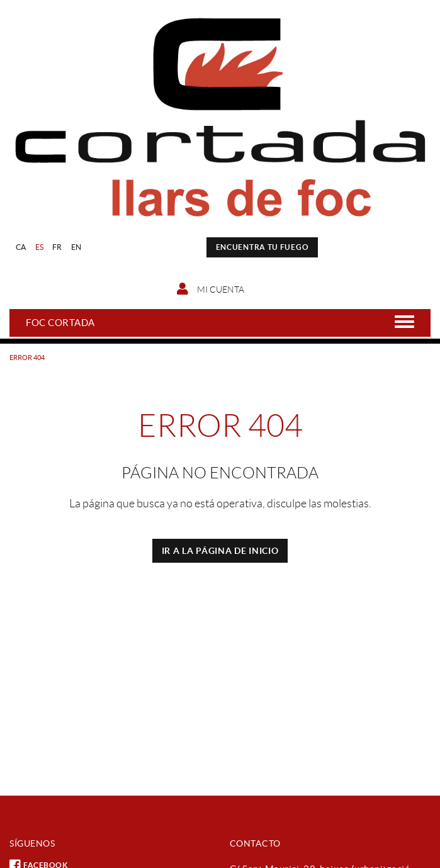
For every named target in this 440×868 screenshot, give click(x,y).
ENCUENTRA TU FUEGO (262, 247)
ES (40, 247)
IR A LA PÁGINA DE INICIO (220, 551)
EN (76, 247)
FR (57, 247)
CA (21, 247)
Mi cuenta (211, 289)
